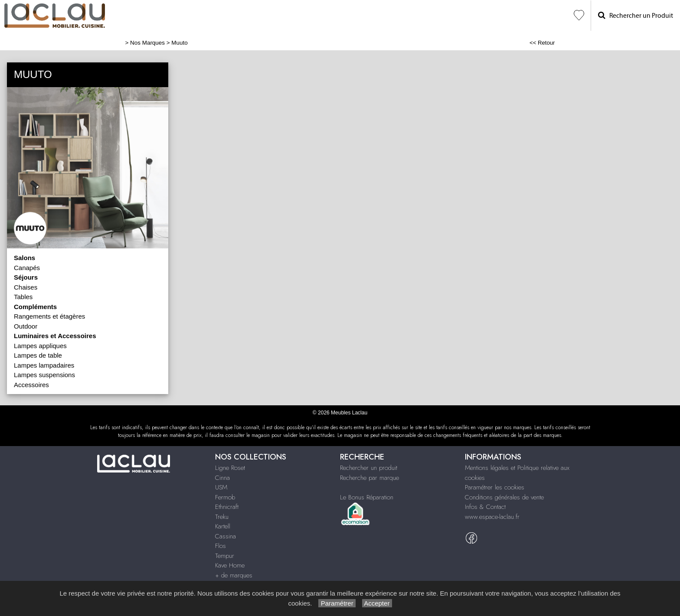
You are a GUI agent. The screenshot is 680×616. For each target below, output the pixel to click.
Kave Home (230, 565)
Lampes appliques (40, 346)
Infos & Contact (485, 507)
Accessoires (31, 385)
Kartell (223, 526)
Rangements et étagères (49, 316)
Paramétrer (337, 603)
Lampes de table (38, 355)
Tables (23, 297)
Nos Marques (147, 43)
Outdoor (26, 326)
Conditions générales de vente (504, 497)
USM (221, 487)
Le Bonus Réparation (367, 497)
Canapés (27, 268)
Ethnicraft (227, 507)
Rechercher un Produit (636, 15)
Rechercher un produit (369, 468)
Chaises (26, 287)
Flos (221, 546)
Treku (222, 517)
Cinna (222, 478)
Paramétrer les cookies (495, 487)
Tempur (225, 556)
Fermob (225, 497)
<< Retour (542, 43)
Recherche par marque (369, 478)
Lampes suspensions (44, 375)
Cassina (226, 536)
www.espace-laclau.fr (492, 517)
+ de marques (234, 575)
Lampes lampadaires (44, 365)
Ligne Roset (230, 468)
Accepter (377, 603)
